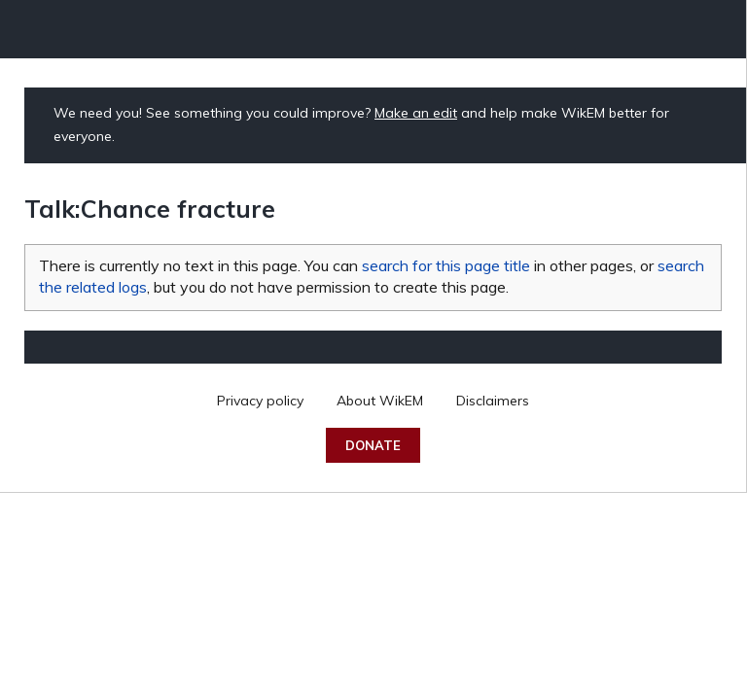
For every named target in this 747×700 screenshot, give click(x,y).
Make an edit (416, 113)
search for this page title (446, 265)
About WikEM (380, 401)
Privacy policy (260, 401)
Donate (373, 445)
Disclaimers (493, 401)
